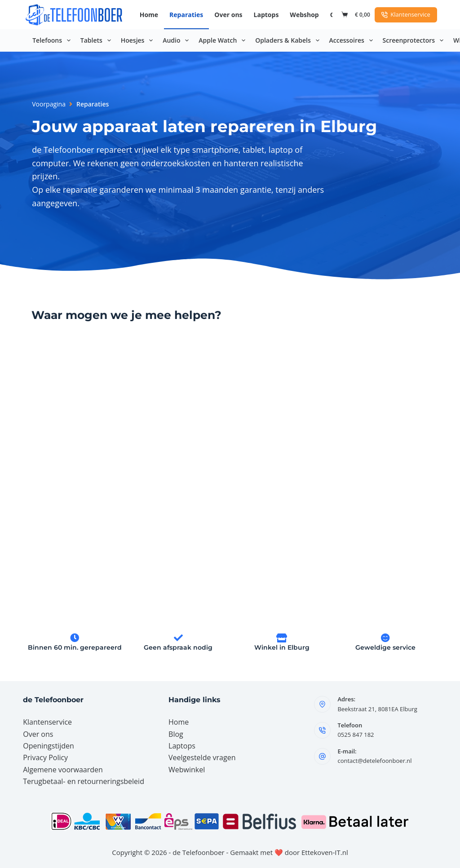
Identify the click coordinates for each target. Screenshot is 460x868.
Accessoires (353, 40)
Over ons (228, 15)
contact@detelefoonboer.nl (374, 761)
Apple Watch (224, 40)
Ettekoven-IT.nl (325, 852)
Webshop (304, 15)
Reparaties (186, 15)
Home (149, 15)
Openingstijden (49, 746)
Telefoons (53, 40)
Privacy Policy (45, 757)
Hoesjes (139, 40)
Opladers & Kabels (289, 40)
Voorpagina (49, 104)
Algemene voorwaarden (63, 770)
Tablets (97, 40)
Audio (177, 40)
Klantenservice (406, 14)
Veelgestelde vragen (202, 757)
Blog (176, 734)
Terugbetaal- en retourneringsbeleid (84, 781)
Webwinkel (187, 770)
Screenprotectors (415, 40)
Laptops (266, 15)
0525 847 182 (356, 735)
